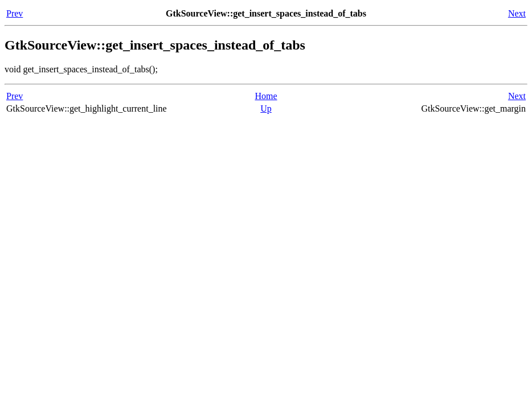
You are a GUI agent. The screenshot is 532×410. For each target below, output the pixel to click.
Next (517, 13)
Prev (15, 13)
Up (266, 108)
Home (266, 96)
